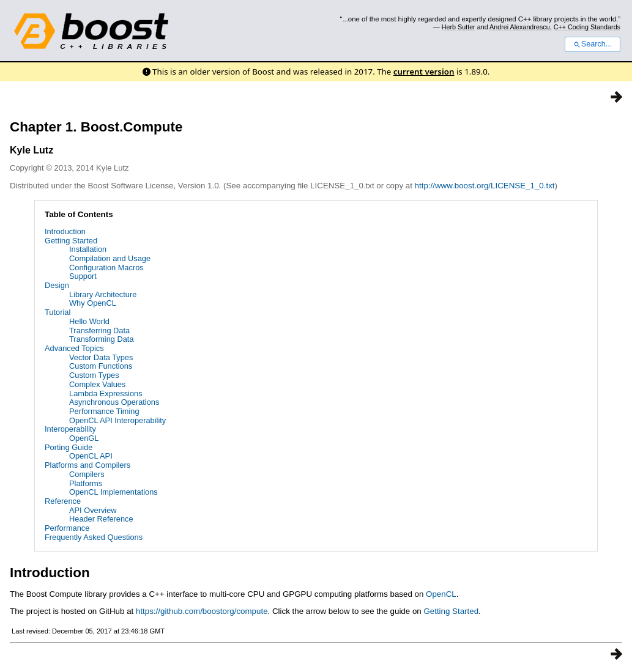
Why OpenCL (93, 303)
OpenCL (441, 594)
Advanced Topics (74, 348)
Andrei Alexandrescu (520, 27)
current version (424, 72)
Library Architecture (103, 294)
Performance (67, 528)
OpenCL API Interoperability (117, 420)
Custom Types (94, 375)
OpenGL (84, 438)
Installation (88, 249)
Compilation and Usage (110, 258)
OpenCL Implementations (113, 492)
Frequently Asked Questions (94, 537)
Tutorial (58, 312)
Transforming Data (102, 339)
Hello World (89, 321)
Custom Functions (101, 366)
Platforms (86, 483)
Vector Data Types (101, 357)
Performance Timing (104, 411)
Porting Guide (69, 447)
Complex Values (97, 384)
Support (83, 276)
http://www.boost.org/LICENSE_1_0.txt (485, 186)
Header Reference (101, 519)
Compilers (87, 474)
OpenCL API (91, 456)
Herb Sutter (459, 27)
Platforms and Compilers (87, 465)
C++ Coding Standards (587, 27)
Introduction (65, 231)
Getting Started (71, 241)
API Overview (93, 510)
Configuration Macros (106, 268)
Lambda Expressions (106, 393)
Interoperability (70, 429)
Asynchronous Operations (114, 402)
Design (57, 285)
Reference (63, 501)
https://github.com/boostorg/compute (202, 611)
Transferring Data (99, 330)
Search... (593, 44)
